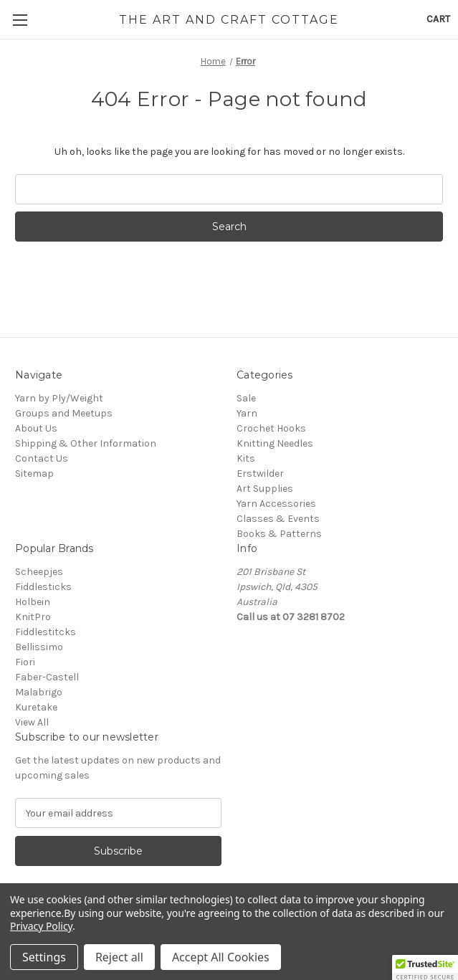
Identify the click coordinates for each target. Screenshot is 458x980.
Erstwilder (260, 474)
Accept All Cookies (221, 957)
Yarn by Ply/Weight (59, 398)
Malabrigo (39, 692)
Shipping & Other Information (86, 443)
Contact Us (42, 458)
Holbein (33, 602)
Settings (44, 957)
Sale (246, 398)
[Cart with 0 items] (438, 19)
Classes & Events (278, 519)
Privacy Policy (41, 926)
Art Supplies (265, 489)
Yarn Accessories (276, 504)
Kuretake (36, 707)
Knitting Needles (275, 443)
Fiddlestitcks (46, 632)
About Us (36, 428)
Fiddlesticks (43, 587)
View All (32, 722)
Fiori (25, 662)
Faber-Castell (47, 677)
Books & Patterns (279, 534)
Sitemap (34, 474)
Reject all (119, 957)
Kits (246, 458)
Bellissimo (39, 647)
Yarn (247, 413)
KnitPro (33, 617)
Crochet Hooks (271, 428)
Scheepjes (39, 572)
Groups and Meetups (64, 413)
